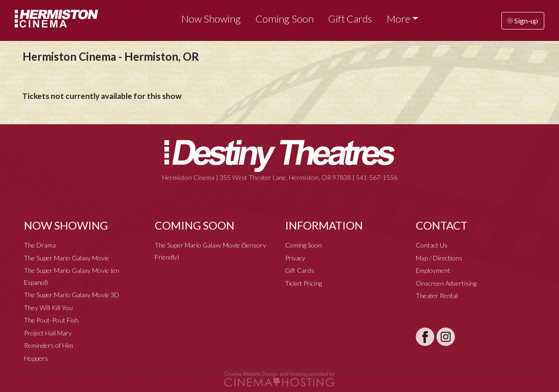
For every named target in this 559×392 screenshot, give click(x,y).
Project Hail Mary (48, 333)
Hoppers (36, 358)
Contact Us (432, 245)
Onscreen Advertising (446, 283)
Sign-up (523, 20)
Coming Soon (285, 19)
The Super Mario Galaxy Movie (67, 258)
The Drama (40, 245)
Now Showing (211, 19)
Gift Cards (350, 19)
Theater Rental (437, 296)
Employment (433, 270)
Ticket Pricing (303, 283)
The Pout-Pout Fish (51, 320)
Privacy (295, 258)
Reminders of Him (49, 345)
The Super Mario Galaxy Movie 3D (72, 295)
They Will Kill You (48, 308)
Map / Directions (439, 258)
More (399, 19)
